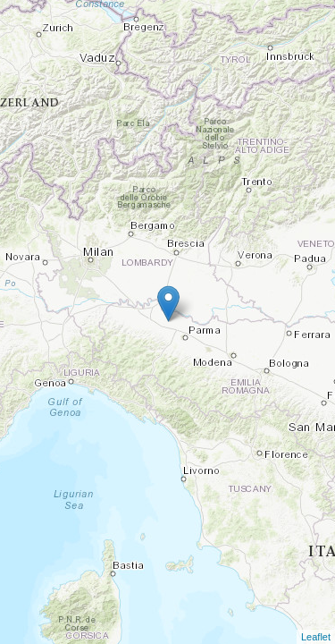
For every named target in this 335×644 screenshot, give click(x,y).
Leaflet (316, 637)
